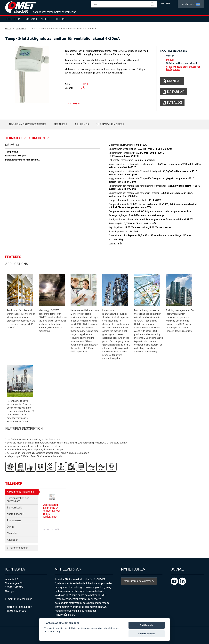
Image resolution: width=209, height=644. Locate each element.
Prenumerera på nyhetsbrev (139, 581)
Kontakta (165, 4)
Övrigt (10, 527)
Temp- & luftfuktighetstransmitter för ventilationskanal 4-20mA (63, 29)
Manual (170, 60)
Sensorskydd (14, 508)
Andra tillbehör (15, 514)
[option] (32, 75)
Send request (74, 103)
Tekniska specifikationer (28, 124)
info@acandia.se (23, 599)
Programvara (14, 520)
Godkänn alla (147, 625)
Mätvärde (32, 19)
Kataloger (12, 540)
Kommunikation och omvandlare (18, 500)
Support (60, 19)
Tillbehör (82, 124)
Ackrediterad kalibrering (20, 492)
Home (8, 29)
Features (60, 124)
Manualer (12, 533)
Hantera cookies (147, 634)
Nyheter (46, 19)
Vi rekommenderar (110, 124)
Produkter (13, 19)
